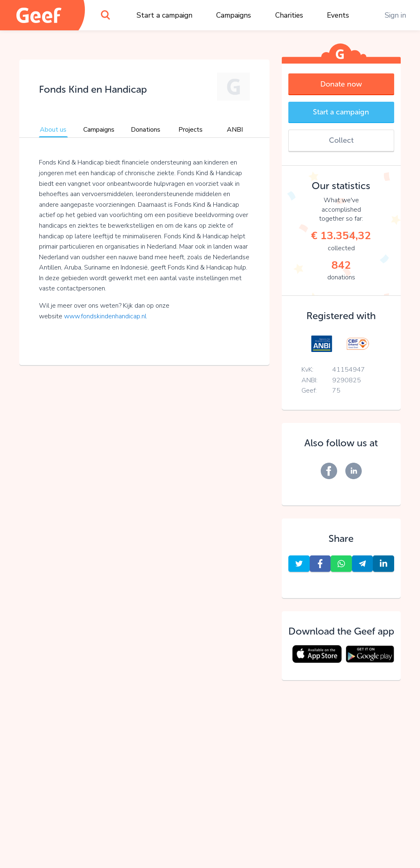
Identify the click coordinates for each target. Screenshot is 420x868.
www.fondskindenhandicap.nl (105, 316)
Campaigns (234, 15)
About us (53, 130)
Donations (146, 130)
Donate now (341, 84)
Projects (191, 130)
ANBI (235, 130)
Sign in (395, 15)
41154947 (349, 370)
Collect (341, 140)
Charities (289, 15)
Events (338, 15)
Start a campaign (164, 15)
